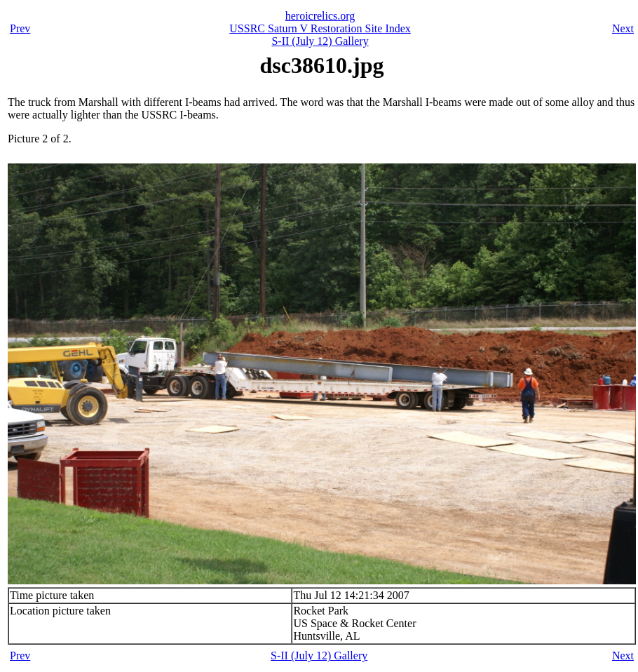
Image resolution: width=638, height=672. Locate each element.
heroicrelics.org (320, 16)
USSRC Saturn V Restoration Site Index (320, 28)
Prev (20, 28)
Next (623, 28)
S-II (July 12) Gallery (320, 41)
